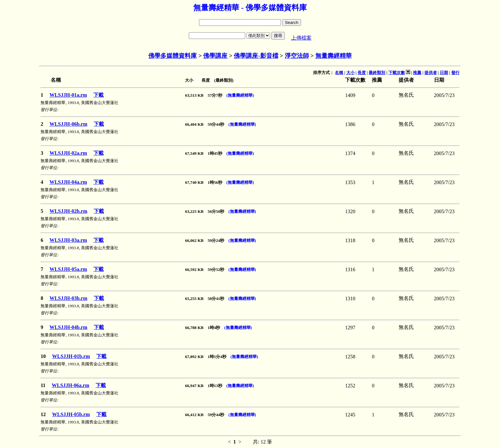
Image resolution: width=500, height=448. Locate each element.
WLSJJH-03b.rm (68, 298)
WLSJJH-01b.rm (71, 356)
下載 (99, 95)
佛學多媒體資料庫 (173, 56)
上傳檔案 (301, 38)
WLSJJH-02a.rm (68, 153)
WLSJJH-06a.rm (70, 385)
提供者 (431, 73)
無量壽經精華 (334, 56)
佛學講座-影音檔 (256, 56)
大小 (350, 73)
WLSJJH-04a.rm (68, 182)
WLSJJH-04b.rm (68, 327)
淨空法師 (297, 56)
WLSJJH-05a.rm (68, 269)
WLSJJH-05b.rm (71, 414)
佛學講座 (215, 56)
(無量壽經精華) (240, 95)
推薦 (417, 73)
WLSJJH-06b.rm (68, 124)
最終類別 (377, 73)
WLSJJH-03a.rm (68, 240)
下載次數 (397, 73)
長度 (362, 73)
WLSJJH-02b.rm (68, 211)
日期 (444, 73)
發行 (455, 73)
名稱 (339, 73)
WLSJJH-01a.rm (68, 95)
